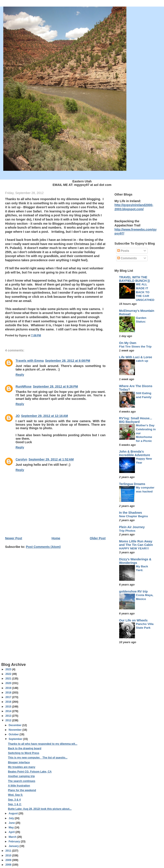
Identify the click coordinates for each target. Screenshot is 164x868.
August (13, 813)
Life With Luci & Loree (136, 357)
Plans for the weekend (22, 790)
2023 (9, 669)
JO (18, 416)
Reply (20, 375)
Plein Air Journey (132, 527)
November (15, 730)
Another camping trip (21, 776)
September (16, 739)
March (13, 837)
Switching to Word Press (24, 753)
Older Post (98, 538)
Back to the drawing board (24, 748)
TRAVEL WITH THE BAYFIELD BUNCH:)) (134, 279)
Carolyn (21, 459)
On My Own (128, 343)
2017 (9, 697)
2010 (9, 856)
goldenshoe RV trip (133, 591)
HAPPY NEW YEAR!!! (134, 548)
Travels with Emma (30, 361)
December (15, 725)
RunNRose (24, 386)
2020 (9, 683)
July (12, 818)
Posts (123, 251)
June (12, 823)
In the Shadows (131, 513)
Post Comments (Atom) (43, 547)
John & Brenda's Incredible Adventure (135, 453)
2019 (9, 688)
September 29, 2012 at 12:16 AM (44, 416)
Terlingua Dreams (132, 484)
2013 (9, 716)
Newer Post (14, 538)
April (12, 832)
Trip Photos (127, 531)
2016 (9, 702)
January (14, 846)
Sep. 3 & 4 (14, 800)
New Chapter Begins (134, 516)
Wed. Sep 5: (15, 795)
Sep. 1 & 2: (15, 804)
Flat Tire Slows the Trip (135, 347)
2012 (9, 720)
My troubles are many (22, 767)
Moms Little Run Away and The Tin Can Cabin (136, 543)
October (14, 734)
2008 (9, 865)
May (11, 827)
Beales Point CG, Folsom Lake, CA (30, 772)
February (15, 842)
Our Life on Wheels (133, 620)
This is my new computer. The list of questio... (38, 758)
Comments (127, 258)
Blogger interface (19, 762)
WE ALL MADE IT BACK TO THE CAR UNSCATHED (145, 292)
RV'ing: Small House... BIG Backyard (136, 420)
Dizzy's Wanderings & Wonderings (135, 561)
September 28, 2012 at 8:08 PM (68, 361)
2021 (9, 679)
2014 (9, 711)
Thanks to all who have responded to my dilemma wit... (43, 744)
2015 (9, 707)
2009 (9, 860)
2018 (9, 693)
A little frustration (19, 786)
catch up (142, 361)
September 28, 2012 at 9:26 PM (55, 386)
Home (56, 538)
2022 (9, 674)
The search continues (22, 781)
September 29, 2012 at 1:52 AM (51, 459)
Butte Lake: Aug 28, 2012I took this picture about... (40, 809)
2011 (9, 851)
